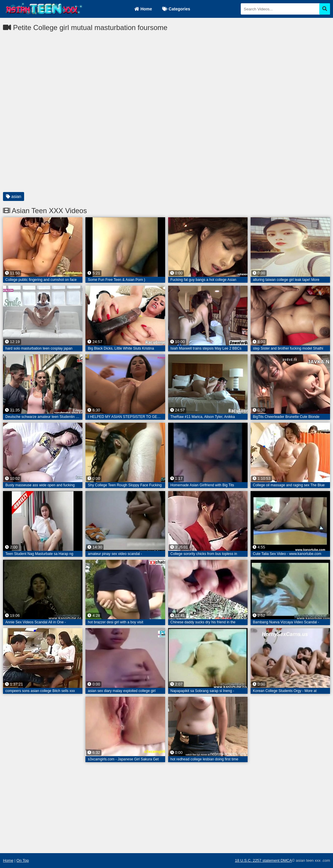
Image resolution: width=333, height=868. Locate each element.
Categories (176, 9)
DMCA (286, 860)
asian (14, 196)
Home (143, 9)
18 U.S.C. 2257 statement (258, 860)
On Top (23, 860)
